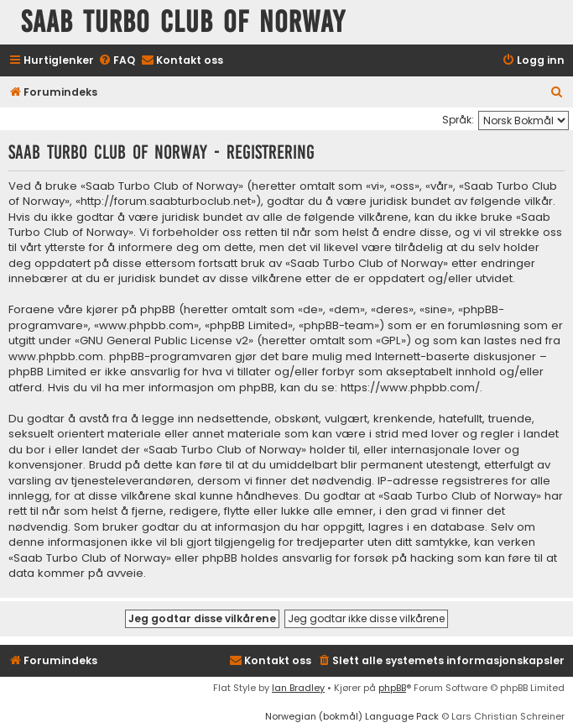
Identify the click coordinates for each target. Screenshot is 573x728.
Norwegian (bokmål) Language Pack (352, 716)
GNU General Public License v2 (164, 341)
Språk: (458, 120)
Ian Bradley (298, 688)
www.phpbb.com (56, 357)
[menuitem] (117, 61)
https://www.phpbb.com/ (410, 388)
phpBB (392, 688)
